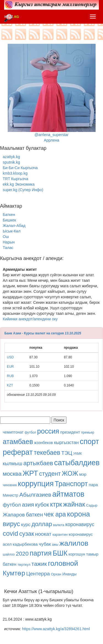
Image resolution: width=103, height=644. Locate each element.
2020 (22, 554)
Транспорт (71, 484)
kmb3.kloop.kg (15, 173)
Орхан (56, 574)
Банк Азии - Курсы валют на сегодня (34, 333)
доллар (42, 524)
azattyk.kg (11, 157)
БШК (60, 553)
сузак (27, 534)
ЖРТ (30, 473)
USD (10, 357)
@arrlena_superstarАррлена (52, 93)
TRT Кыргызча (16, 179)
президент (70, 432)
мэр (83, 474)
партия (41, 553)
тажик (39, 564)
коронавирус (80, 524)
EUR (10, 367)
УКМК (77, 454)
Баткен (9, 215)
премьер (88, 432)
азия (28, 504)
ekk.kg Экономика (19, 184)
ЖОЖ (70, 473)
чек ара (55, 514)
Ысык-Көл (12, 231)
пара (93, 485)
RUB (10, 376)
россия (48, 431)
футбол (30, 432)
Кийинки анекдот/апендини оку (30, 319)
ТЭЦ (67, 453)
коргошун (77, 554)
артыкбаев (38, 463)
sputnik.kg (11, 162)
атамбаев (18, 442)
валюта (59, 525)
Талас (8, 248)
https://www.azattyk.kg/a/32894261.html (56, 629)
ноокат (43, 534)
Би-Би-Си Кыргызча (20, 168)
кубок (42, 505)
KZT (10, 385)
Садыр (92, 505)
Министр (10, 495)
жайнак (74, 504)
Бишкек (9, 220)
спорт (89, 442)
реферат (18, 452)
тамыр (92, 554)
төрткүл (24, 565)
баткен (34, 515)
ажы (55, 545)
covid (10, 533)
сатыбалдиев (77, 463)
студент (50, 474)
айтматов (68, 494)
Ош (6, 237)
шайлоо (9, 554)
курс (26, 525)
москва (12, 474)
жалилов (74, 543)
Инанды (69, 574)
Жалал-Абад (14, 226)
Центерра (38, 574)
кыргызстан (66, 443)
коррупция (36, 484)
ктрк (56, 504)
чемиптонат (13, 432)
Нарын (9, 242)
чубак (45, 544)
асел (7, 544)
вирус (11, 524)
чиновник (10, 485)
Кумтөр (14, 573)
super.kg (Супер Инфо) (23, 190)
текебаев (47, 453)
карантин (60, 535)
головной (63, 563)
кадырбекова (25, 544)
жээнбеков (44, 443)
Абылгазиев (35, 495)
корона (79, 514)
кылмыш (12, 464)
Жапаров (14, 515)
